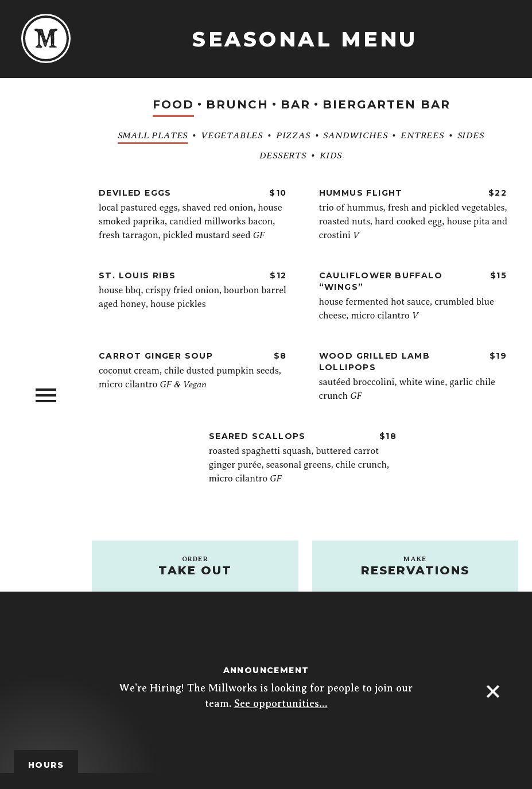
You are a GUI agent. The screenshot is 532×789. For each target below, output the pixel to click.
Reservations (415, 566)
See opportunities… (281, 704)
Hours (46, 765)
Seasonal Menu (305, 39)
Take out (195, 566)
